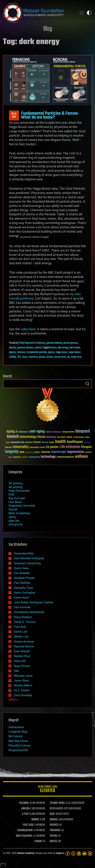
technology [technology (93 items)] (48, 457)
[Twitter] (73, 854)
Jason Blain (21, 681)
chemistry (41, 343)
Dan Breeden (22, 573)
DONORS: (35, 820)
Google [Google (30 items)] (52, 443)
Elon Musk (15, 502)
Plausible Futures (19, 745)
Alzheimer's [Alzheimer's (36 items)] (24, 432)
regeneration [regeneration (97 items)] (75, 452)
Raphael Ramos (24, 646)
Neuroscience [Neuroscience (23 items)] (29, 453)
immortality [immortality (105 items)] (21, 447)
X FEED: (25, 814)
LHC (19, 357)
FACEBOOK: (24, 803)
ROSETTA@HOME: (24, 836)
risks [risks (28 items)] (10, 457)
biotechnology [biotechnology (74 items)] (28, 437)
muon (25, 357)
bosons (53, 348)
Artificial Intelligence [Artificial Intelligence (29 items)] (54, 432)
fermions (21, 352)
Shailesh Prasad (24, 578)
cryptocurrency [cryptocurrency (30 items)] (79, 437)
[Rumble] (90, 854)
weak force (76, 357)
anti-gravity (16, 524)
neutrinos (33, 357)
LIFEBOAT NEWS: (57, 803)
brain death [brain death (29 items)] (61, 437)
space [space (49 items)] (25, 457)
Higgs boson (62, 352)
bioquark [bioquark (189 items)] (83, 431)
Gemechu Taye (23, 588)
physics (13, 348)
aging (12, 517)
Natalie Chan (22, 656)
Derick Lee (20, 632)
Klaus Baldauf (23, 617)
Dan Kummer (22, 607)
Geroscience (16, 727)
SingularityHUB (18, 750)
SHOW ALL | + (14, 700)
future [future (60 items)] (37, 442)
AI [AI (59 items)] (17, 432)
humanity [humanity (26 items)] (87, 443)
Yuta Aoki (20, 627)
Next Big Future (18, 741)
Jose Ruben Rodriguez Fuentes (34, 602)
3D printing (16, 483)
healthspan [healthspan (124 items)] (75, 442)
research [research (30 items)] (88, 452)
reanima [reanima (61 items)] (46, 452)
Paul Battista (22, 583)
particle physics (71, 343)
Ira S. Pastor (22, 690)
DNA (11, 494)
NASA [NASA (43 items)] (22, 452)
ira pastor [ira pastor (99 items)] (52, 447)
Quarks (50, 357)
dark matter (75, 348)
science (38, 348)
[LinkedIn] (79, 854)
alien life (14, 521)
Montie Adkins (23, 685)
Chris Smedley (23, 695)
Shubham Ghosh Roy (27, 563)
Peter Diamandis (19, 491)
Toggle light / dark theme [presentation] (89, 13)
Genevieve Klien (24, 553)
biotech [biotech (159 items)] (13, 437)
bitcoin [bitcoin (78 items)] (41, 437)
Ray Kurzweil (17, 498)
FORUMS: (38, 841)
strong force (60, 357)
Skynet (13, 509)
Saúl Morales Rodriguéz (29, 558)
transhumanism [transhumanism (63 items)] (65, 457)
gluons (51, 352)
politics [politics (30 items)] (37, 452)
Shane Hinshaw (24, 642)
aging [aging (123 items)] (11, 432)
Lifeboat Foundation (26, 853)
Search (87, 384)
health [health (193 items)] (60, 442)
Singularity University (22, 506)
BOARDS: (54, 820)
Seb (16, 671)
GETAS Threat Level (47, 790)
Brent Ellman (22, 666)
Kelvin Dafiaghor (25, 593)
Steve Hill (20, 661)
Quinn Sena (21, 568)
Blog (48, 29)
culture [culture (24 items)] (87, 437)
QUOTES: (54, 841)
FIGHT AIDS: (28, 825)
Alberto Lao (21, 637)
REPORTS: (54, 825)
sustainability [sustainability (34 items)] (34, 457)
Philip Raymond (26, 343)
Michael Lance (23, 676)
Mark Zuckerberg (19, 513)
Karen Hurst (21, 598)
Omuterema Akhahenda (29, 612)
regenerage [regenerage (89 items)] (58, 452)
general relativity (54, 343)
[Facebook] (68, 854)
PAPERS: (54, 836)
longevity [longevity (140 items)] (12, 452)
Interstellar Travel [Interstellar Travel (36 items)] (37, 448)
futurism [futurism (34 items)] (45, 443)
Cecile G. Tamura (25, 622)
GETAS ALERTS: (57, 809)
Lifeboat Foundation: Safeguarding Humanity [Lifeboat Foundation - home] (38, 13)
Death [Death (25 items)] (8, 443)
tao (68, 357)
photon (42, 357)
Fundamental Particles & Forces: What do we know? (50, 115)
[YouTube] (84, 854)
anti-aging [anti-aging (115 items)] (37, 432)
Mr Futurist (15, 736)
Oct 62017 (14, 115)
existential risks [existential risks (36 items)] (17, 443)
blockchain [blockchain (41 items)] (51, 437)
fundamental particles (37, 352)
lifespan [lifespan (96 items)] (86, 447)
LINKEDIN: (25, 809)
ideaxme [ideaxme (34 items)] (8, 448)
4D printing (16, 487)
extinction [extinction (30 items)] (29, 443)
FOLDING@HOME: (25, 830)
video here (28, 329)
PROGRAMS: (55, 830)
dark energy (63, 348)
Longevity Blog (18, 732)
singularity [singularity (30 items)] (17, 457)
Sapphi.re (60, 853)
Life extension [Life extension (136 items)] (70, 447)
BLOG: (52, 814)
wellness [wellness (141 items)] (81, 457)
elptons (13, 352)
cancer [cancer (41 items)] (69, 437)
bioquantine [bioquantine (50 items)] (69, 432)
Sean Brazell (22, 651)
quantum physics (25, 348)
